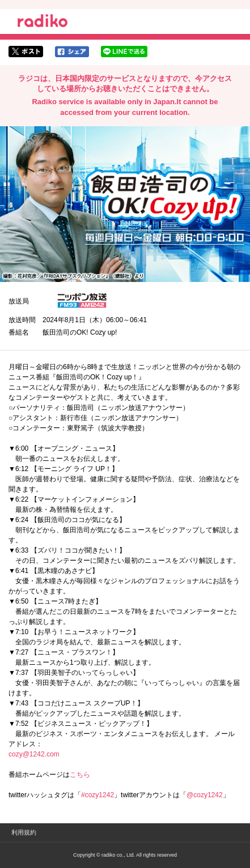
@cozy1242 (205, 795)
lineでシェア (124, 52)
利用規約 (24, 832)
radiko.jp (43, 23)
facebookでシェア (72, 52)
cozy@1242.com (34, 754)
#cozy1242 (98, 795)
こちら (80, 775)
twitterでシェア (26, 52)
